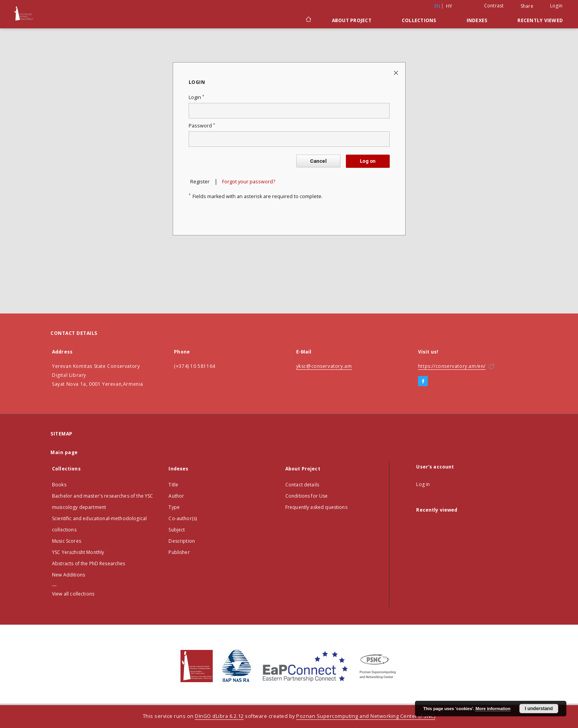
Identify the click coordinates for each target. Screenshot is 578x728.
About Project (352, 20)
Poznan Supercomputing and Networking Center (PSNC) (366, 716)
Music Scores (67, 541)
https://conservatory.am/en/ (452, 366)
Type (174, 507)
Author (176, 496)
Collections (419, 20)
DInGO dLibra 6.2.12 (219, 716)
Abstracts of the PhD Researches (89, 563)
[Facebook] (423, 381)
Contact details (302, 485)
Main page (64, 452)
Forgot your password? (249, 182)
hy (449, 6)
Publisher (179, 552)
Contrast (494, 6)
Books (59, 485)
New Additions (69, 575)
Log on (368, 161)
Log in (423, 484)
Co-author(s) (183, 518)
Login (556, 6)
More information (493, 709)
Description (182, 541)
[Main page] (308, 20)
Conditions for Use (307, 496)
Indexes (477, 20)
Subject (177, 530)
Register (200, 182)
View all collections (73, 594)
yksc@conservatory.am (324, 366)
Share (527, 6)
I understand (539, 709)
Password (202, 126)
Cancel (318, 161)
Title (173, 485)
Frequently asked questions (316, 507)
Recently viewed (540, 20)
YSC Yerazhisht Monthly (78, 552)
